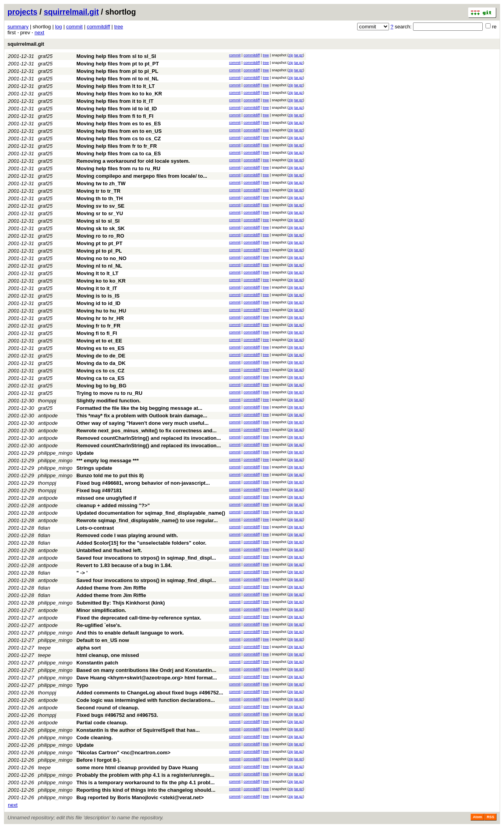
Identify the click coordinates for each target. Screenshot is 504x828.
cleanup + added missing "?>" (113, 505)
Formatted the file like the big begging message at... (139, 408)
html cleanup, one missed (108, 655)
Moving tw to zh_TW (101, 183)
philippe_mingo (55, 453)
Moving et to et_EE (99, 341)
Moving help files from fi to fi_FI (115, 116)
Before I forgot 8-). (99, 760)
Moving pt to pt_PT (99, 243)
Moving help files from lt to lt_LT (116, 86)
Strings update (94, 468)
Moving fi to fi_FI (97, 333)
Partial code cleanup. (102, 723)
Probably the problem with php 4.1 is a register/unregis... (145, 775)
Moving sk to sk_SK (101, 228)
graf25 (45, 56)
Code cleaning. (94, 738)
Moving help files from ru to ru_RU (118, 168)
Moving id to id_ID (98, 303)
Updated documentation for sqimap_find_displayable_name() (151, 513)
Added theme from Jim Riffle (111, 588)
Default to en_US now (103, 640)
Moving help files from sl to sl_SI (116, 56)
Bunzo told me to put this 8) (110, 475)
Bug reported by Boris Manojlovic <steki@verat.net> (140, 797)
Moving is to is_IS (98, 296)
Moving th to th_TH (100, 198)
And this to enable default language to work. (130, 633)
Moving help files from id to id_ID (117, 109)
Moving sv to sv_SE (100, 206)
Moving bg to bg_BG (101, 386)
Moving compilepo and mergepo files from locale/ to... (142, 176)
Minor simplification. (101, 610)
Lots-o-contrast (95, 528)
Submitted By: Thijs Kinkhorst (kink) (121, 603)
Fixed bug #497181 (99, 490)
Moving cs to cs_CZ (100, 371)
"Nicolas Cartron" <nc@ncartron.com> (123, 753)
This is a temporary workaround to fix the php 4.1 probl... (145, 782)
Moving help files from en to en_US (119, 131)
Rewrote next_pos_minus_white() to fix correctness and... (146, 431)
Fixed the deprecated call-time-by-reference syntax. (139, 618)
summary (18, 27)
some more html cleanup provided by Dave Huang (137, 768)
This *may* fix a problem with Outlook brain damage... (142, 416)
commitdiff (98, 27)
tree (119, 27)
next (40, 33)
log (58, 27)
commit (74, 27)
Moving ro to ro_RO (100, 236)
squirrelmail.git (71, 12)
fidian (44, 528)
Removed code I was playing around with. (127, 535)
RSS (490, 817)
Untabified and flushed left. (109, 550)
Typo (82, 685)
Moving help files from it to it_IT (115, 101)
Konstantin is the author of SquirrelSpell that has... (138, 730)
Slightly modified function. (108, 401)
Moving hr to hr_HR (100, 318)
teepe (45, 648)
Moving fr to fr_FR (98, 326)
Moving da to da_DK (101, 363)
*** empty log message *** (107, 461)
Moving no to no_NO (101, 258)
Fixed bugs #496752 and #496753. (117, 715)
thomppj (47, 401)
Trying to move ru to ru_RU (109, 393)
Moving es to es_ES (100, 348)
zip (291, 55)
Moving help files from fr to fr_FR (117, 146)
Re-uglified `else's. (99, 625)
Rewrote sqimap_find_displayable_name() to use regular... (147, 520)
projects (22, 12)
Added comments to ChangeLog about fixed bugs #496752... (150, 693)
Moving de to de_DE (101, 356)
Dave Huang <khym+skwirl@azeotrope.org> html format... (147, 678)
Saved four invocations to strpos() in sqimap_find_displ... (146, 558)
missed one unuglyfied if (106, 498)
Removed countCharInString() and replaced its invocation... (149, 438)
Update (85, 453)
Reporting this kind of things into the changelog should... (146, 790)
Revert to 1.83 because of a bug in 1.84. (124, 565)
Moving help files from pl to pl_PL (117, 71)
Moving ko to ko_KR (101, 281)
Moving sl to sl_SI (98, 221)
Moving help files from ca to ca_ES (119, 154)
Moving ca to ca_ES (100, 378)
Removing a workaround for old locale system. (133, 161)
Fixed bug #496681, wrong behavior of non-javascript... (143, 483)
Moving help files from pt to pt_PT (118, 64)
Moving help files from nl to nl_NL (118, 79)
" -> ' (82, 573)
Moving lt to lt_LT (97, 273)
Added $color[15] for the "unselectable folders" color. (141, 543)
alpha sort (89, 648)
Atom (477, 817)
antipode (48, 416)
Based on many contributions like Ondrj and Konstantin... (146, 670)
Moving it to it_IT (97, 288)
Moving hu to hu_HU (101, 311)
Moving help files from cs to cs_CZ (119, 139)
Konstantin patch (97, 663)
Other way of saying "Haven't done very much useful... (143, 423)
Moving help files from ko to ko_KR (119, 94)
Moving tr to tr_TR (98, 191)
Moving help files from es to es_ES (119, 124)
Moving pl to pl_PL (99, 251)
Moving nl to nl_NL (99, 266)
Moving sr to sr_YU (100, 213)
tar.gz (298, 55)
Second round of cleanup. (108, 708)
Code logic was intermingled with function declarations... (146, 700)
